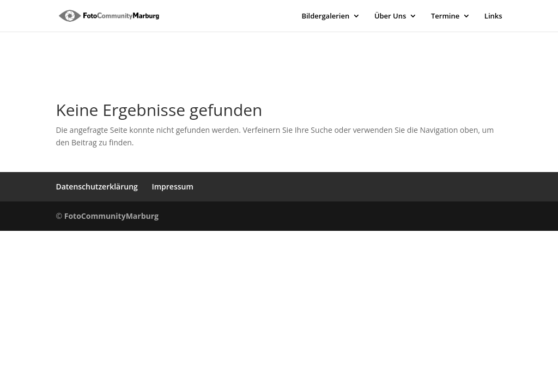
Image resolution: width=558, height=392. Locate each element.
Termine (445, 16)
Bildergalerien (325, 16)
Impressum (172, 186)
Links (493, 16)
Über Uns (390, 16)
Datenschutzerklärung (96, 186)
